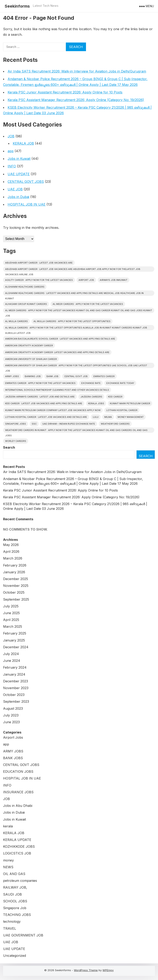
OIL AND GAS (14, 874)
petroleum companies (20, 881)
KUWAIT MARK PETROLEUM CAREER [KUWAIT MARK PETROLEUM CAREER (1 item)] (130, 403)
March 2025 (13, 626)
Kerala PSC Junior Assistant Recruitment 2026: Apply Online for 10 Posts (65, 92)
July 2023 (11, 715)
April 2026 (11, 552)
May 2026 (11, 545)
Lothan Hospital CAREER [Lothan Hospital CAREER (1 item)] (122, 410)
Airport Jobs (13, 737)
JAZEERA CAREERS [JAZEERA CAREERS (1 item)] (91, 397)
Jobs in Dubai (18, 197)
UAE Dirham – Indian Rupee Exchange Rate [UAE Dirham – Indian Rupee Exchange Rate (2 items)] (69, 424)
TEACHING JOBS (17, 915)
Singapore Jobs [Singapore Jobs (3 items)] (16, 424)
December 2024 (16, 647)
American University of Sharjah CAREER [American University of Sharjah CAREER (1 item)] (31, 359)
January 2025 (14, 640)
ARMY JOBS (13, 751)
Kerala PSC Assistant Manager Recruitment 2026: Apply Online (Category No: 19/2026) (76, 100)
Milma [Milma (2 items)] (108, 417)
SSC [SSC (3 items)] (34, 424)
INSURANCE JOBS (18, 792)
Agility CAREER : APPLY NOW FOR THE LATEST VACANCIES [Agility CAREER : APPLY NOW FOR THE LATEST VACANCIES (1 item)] (39, 280)
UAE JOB (15, 189)
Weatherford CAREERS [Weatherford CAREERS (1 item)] (115, 424)
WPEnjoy (108, 970)
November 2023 (16, 688)
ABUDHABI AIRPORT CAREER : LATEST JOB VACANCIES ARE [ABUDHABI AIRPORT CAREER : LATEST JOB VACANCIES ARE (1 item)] (39, 263)
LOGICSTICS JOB (17, 853)
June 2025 (11, 613)
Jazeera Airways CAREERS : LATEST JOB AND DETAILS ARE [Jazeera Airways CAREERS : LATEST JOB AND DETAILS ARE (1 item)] (40, 397)
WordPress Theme (86, 970)
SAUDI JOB (12, 894)
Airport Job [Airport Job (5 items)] (86, 280)
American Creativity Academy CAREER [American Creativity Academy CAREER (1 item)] (29, 345)
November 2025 (16, 586)
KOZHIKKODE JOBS (19, 846)
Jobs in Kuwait (19, 159)
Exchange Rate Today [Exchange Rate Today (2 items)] (120, 383)
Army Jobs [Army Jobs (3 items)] (12, 376)
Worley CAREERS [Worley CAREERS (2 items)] (16, 441)
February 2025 (15, 633)
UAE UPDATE (19, 174)
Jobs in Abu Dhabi (18, 806)
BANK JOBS (13, 758)
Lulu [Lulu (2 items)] (96, 417)
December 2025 (16, 579)
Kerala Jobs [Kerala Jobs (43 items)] (96, 403)
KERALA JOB (23, 143)
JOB (11, 136)
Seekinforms (17, 6)
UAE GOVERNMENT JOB (23, 935)
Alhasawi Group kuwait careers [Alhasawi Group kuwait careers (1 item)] (26, 304)
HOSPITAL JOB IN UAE (27, 204)
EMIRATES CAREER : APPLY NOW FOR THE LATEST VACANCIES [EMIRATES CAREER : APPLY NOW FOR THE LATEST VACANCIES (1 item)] (40, 383)
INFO (12, 166)
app (11, 151)
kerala (8, 826)
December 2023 (16, 681)
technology (12, 921)
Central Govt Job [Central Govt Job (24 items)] (76, 376)
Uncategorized (15, 956)
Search (9, 447)
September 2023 (16, 701)
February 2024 (15, 667)
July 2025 (11, 606)
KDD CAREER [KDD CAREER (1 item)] (115, 397)
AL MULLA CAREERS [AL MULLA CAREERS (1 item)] (16, 321)
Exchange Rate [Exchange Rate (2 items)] (91, 383)
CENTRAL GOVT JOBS (26, 182)
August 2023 (13, 708)
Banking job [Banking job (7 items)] (33, 376)
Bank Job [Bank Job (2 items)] (52, 376)
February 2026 (15, 565)
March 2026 (13, 558)
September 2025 (16, 599)
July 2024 (11, 654)
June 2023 (11, 722)
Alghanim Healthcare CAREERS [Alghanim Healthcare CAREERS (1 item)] (25, 287)
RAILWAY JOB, (15, 887)
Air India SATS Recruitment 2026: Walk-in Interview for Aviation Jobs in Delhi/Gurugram (77, 71)
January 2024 (14, 674)
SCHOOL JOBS (15, 901)
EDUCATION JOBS (18, 772)
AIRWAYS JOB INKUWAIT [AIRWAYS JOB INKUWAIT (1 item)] (114, 280)
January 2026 (14, 572)
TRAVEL (10, 928)
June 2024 (12, 661)
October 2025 (14, 592)
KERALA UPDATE (17, 840)
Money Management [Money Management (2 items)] (131, 417)
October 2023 (14, 695)
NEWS (8, 867)
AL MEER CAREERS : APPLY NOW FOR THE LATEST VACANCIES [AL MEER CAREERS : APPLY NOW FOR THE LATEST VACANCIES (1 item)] (88, 304)
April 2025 (11, 620)
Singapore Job (15, 908)
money (8, 860)
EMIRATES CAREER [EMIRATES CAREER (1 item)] (104, 376)
